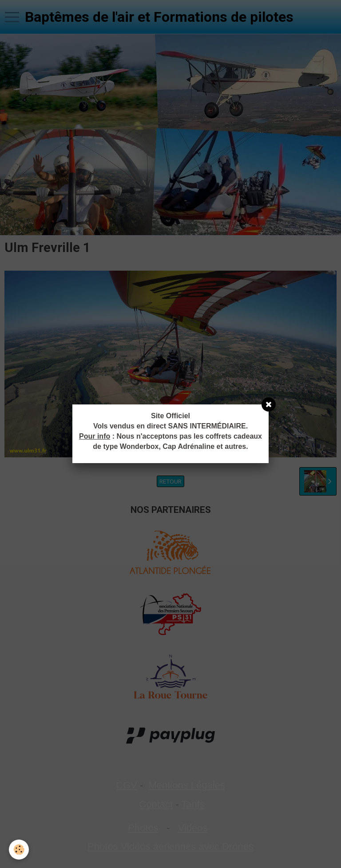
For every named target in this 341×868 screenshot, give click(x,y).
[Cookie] (19, 850)
